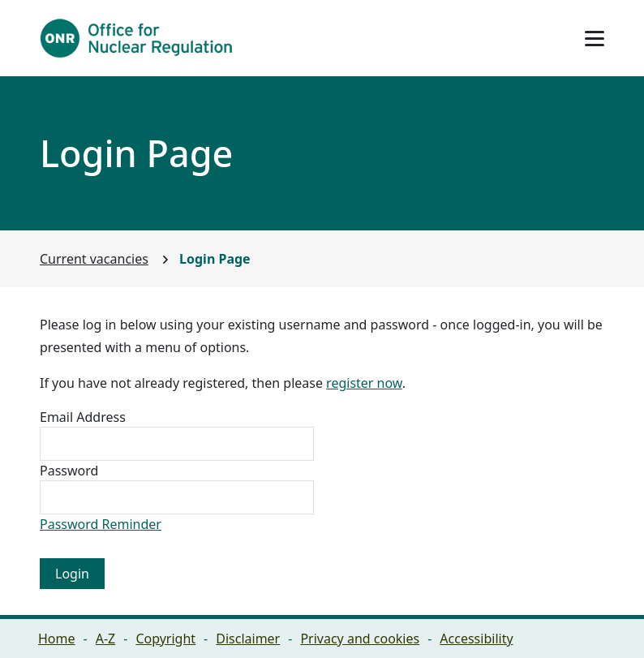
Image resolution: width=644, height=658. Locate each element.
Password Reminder (101, 524)
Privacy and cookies (360, 639)
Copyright (165, 639)
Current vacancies (94, 259)
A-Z (106, 639)
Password (69, 471)
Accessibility (476, 639)
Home (57, 639)
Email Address (83, 417)
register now (364, 383)
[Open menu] (595, 38)
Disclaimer (248, 639)
